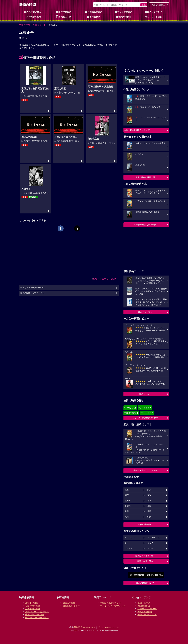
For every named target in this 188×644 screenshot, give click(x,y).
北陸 (149, 506)
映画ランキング (153, 12)
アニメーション (154, 538)
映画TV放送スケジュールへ (145, 470)
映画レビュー (145, 394)
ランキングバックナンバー (113, 606)
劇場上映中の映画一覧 (145, 177)
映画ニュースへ (145, 312)
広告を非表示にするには (105, 279)
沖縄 (149, 517)
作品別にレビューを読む (37, 618)
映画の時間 (25, 25)
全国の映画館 (69, 603)
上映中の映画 (64, 12)
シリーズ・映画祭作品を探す (145, 418)
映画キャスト (39, 25)
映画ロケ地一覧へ (145, 561)
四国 (149, 511)
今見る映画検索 (158, 5)
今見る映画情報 (145, 612)
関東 (149, 490)
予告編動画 (94, 17)
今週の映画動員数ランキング (137, 130)
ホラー (150, 548)
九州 (127, 517)
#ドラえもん (130, 408)
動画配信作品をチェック (145, 225)
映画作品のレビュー (35, 614)
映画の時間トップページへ (32, 293)
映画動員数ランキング (111, 603)
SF (126, 543)
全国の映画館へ (145, 524)
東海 (149, 495)
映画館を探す (34, 17)
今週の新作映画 (94, 12)
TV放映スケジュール (147, 609)
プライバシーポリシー (108, 627)
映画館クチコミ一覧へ (145, 556)
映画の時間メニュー (34, 12)
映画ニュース (64, 17)
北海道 (128, 501)
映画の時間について (145, 583)
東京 (127, 490)
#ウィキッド (144, 408)
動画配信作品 (124, 17)
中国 (127, 511)
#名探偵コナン (131, 413)
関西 (127, 495)
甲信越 (128, 506)
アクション (130, 538)
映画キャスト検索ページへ (32, 288)
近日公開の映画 (124, 12)
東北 (149, 501)
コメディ (129, 548)
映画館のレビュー (71, 606)
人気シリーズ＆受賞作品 (37, 612)
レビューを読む (153, 17)
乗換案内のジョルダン (85, 627)
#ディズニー (146, 413)
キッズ (150, 543)
